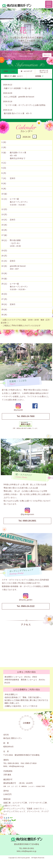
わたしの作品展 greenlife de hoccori (19, 97)
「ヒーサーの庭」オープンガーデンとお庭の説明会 (25, 105)
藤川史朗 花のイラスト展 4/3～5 (18, 113)
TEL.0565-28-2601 (27, 848)
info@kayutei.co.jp (16, 766)
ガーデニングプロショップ (44, 71)
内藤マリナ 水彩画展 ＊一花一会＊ (18, 88)
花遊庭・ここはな (9, 71)
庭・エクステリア (26, 71)
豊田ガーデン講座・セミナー (14, 76)
